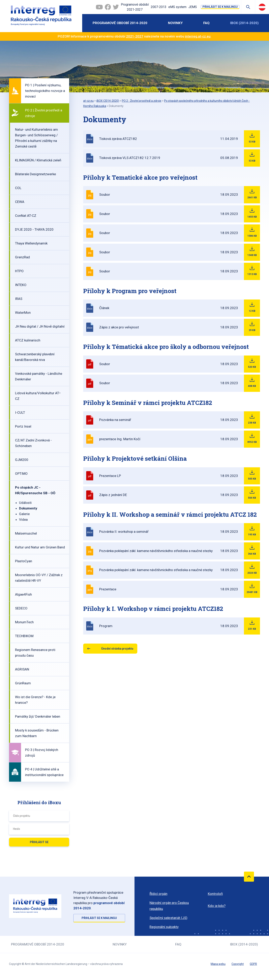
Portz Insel (23, 426)
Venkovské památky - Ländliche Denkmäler (39, 376)
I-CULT (20, 413)
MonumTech (24, 622)
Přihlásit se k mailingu (220, 7)
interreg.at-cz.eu (198, 36)
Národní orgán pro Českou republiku (169, 906)
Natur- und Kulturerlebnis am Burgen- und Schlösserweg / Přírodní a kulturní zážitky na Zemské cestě (36, 138)
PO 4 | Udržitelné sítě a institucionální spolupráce (44, 772)
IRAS (19, 299)
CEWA (20, 202)
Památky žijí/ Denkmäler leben (38, 716)
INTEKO (21, 285)
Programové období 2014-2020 (120, 23)
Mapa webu (218, 964)
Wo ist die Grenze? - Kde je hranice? (35, 700)
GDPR (253, 964)
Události (25, 503)
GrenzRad (22, 257)
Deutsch (262, 7)
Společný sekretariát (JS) (168, 918)
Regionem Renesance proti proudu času (35, 653)
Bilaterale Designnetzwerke (35, 174)
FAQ (206, 23)
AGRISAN (22, 669)
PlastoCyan (24, 561)
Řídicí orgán (158, 894)
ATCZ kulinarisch (28, 340)
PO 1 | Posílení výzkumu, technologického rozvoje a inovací (45, 91)
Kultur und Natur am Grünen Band (40, 547)
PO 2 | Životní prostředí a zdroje (44, 113)
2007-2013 (159, 7)
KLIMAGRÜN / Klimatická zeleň (38, 160)
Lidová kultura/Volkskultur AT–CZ (38, 396)
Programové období (135, 7)
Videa (23, 520)
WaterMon (23, 313)
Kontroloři (215, 894)
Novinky (175, 23)
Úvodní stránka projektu (117, 649)
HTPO (19, 271)
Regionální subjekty (164, 927)
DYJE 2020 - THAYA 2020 (34, 229)
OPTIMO (21, 474)
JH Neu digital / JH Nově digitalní (40, 326)
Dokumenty (28, 508)
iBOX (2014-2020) (244, 23)
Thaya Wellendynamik (31, 243)
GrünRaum (23, 683)
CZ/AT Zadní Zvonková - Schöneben (33, 443)
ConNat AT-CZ (26, 216)
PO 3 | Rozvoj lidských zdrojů (42, 753)
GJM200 (22, 460)
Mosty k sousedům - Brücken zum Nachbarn (37, 733)
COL (18, 188)
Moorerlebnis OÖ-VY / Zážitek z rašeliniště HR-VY (39, 578)
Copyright (238, 964)
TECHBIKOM (24, 636)
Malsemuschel (26, 533)
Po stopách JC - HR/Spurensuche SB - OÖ (35, 490)
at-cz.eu (88, 101)
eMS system (177, 7)
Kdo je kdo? (217, 906)
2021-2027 (135, 36)
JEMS (193, 7)
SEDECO (21, 608)
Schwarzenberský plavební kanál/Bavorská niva (35, 357)
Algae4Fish (23, 594)
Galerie (24, 514)
